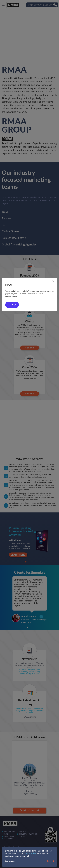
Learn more (10, 861)
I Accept (50, 861)
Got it (11, 305)
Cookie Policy (30, 854)
